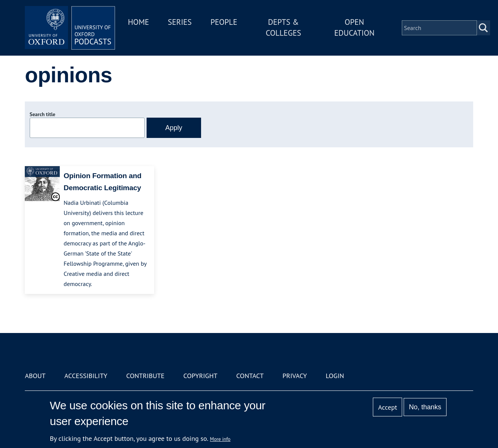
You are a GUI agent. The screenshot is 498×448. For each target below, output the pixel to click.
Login (335, 376)
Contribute (145, 376)
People (224, 22)
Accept (388, 407)
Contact (250, 376)
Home (138, 22)
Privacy (294, 376)
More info (220, 439)
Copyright (201, 376)
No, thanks (425, 407)
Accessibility (86, 376)
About (35, 376)
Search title (42, 114)
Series (180, 22)
